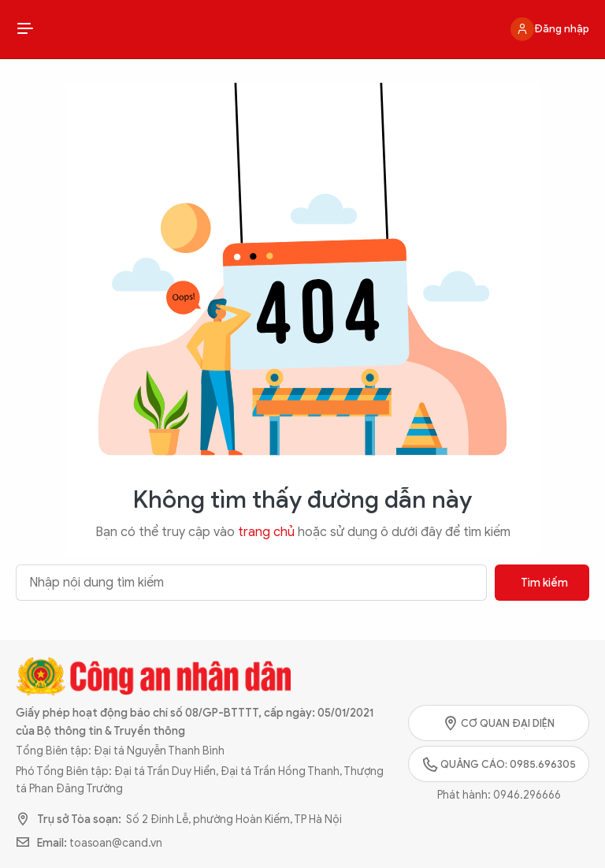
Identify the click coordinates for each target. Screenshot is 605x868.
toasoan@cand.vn (116, 843)
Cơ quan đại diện (499, 723)
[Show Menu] (25, 29)
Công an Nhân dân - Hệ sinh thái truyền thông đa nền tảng (302, 29)
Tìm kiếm (544, 583)
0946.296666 (527, 795)
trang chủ (266, 532)
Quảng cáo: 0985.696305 (499, 764)
